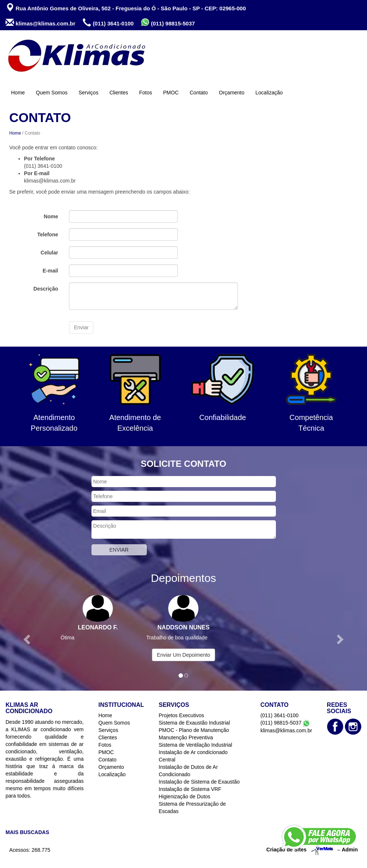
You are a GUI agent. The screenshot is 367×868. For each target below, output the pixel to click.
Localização (269, 93)
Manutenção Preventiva (186, 737)
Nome (51, 216)
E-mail (50, 271)
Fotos (146, 93)
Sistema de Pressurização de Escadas (192, 808)
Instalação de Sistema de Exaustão (199, 782)
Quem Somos (52, 93)
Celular (49, 253)
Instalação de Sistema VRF (190, 789)
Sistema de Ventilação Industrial (195, 745)
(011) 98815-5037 (168, 22)
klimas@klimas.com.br (40, 23)
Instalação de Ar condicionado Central (193, 756)
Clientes (119, 93)
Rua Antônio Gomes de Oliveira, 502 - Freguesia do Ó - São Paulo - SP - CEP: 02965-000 (126, 8)
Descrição (46, 289)
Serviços (89, 93)
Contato (199, 93)
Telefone (48, 235)
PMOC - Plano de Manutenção (194, 730)
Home (18, 93)
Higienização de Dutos (184, 796)
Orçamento (231, 93)
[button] (27, 639)
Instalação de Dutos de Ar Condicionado (188, 771)
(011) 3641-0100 (108, 23)
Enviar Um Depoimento (183, 655)
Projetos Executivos (181, 715)
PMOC (171, 93)
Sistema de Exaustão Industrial (194, 723)
